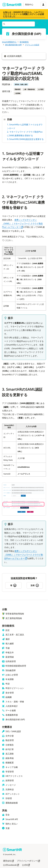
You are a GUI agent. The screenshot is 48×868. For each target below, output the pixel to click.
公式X (26, 865)
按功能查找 (24, 42)
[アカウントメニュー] (43, 5)
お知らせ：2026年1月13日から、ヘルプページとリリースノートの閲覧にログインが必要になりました (24, 14)
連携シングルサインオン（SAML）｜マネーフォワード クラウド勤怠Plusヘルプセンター (22, 224)
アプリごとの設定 (32, 45)
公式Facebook (11, 865)
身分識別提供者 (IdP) (14, 45)
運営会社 (8, 861)
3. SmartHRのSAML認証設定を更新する (25, 139)
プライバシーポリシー (28, 861)
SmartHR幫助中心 (9, 42)
